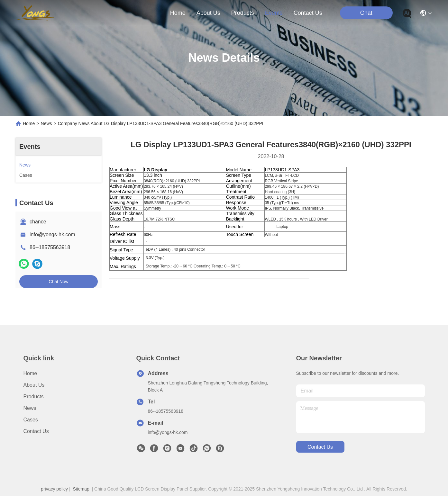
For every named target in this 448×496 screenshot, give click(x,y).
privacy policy (54, 489)
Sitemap (81, 489)
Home (178, 13)
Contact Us (36, 431)
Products (34, 397)
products (243, 13)
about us (208, 13)
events (274, 13)
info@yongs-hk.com (52, 234)
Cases (31, 420)
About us (34, 385)
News (46, 123)
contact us (308, 13)
